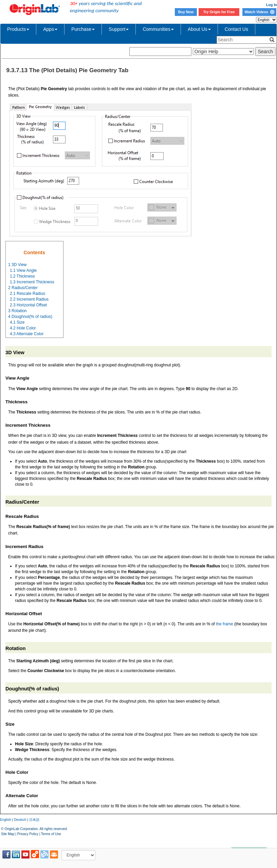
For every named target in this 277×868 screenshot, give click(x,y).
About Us (199, 29)
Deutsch (20, 820)
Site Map (8, 834)
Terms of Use (51, 834)
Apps (50, 29)
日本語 (34, 820)
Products (18, 29)
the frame (225, 624)
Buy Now (186, 12)
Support (119, 29)
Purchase (83, 29)
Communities (158, 29)
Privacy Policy (28, 834)
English (6, 820)
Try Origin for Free (219, 12)
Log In (272, 5)
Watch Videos (259, 12)
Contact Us (236, 29)
